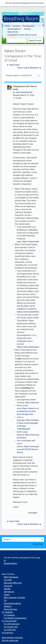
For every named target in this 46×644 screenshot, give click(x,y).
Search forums (35, 41)
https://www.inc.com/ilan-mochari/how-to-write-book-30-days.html (31, 411)
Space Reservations (12, 603)
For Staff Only (10, 630)
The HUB (8, 580)
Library (7, 595)
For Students (7, 612)
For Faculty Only (11, 627)
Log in (41, 3)
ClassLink (8, 586)
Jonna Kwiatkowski (24, 92)
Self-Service (9, 592)
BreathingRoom (14, 29)
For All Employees (12, 624)
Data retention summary (12, 638)
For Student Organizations (15, 618)
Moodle (7, 589)
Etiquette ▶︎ (38, 544)
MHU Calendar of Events (14, 598)
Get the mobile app (10, 641)
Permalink (33, 513)
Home (7, 26)
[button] (4, 41)
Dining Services (10, 609)
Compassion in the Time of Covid (22, 35)
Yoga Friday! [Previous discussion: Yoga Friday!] (14, 65)
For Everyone (28, 26)
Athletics (8, 606)
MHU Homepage (11, 577)
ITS (5, 601)
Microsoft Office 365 (13, 583)
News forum (13, 32)
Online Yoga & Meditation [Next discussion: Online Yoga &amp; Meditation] (28, 68)
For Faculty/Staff (9, 621)
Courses (16, 26)
